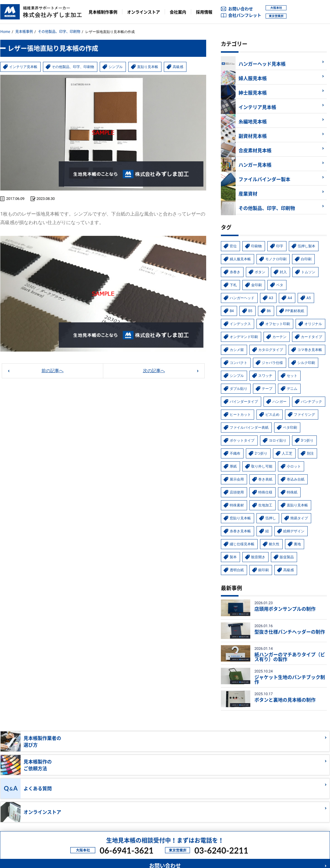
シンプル (126, 63)
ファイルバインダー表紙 (176, 825)
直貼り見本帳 (159, 63)
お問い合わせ (241, 9)
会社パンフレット (245, 15)
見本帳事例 (24, 31)
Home (5, 31)
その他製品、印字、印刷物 (59, 31)
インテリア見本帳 (26, 63)
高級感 (191, 63)
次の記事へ (154, 367)
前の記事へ (53, 367)
